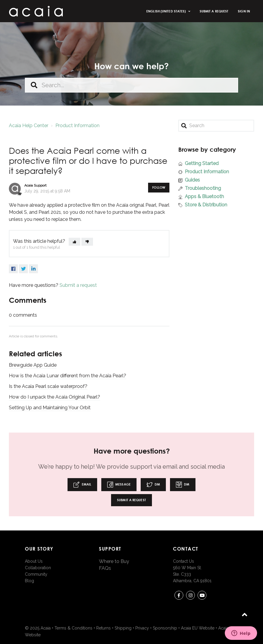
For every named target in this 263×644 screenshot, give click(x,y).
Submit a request (214, 11)
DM (153, 485)
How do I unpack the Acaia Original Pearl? (54, 397)
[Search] (216, 126)
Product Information (77, 126)
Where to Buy (114, 561)
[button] (74, 242)
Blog (29, 581)
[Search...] (131, 85)
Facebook (13, 269)
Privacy (142, 628)
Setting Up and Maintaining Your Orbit (50, 408)
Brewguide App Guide (33, 365)
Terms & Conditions (73, 628)
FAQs (105, 568)
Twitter (23, 269)
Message (119, 485)
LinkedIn (33, 269)
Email (82, 485)
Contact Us (183, 561)
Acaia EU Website (198, 628)
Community (36, 574)
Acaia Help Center (29, 126)
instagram (190, 596)
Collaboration (38, 568)
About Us (34, 561)
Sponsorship (165, 628)
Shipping (123, 628)
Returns (104, 628)
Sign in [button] (244, 11)
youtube (202, 596)
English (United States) (166, 11)
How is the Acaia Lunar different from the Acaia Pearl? (68, 376)
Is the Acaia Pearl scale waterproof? (48, 386)
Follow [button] (159, 187)
